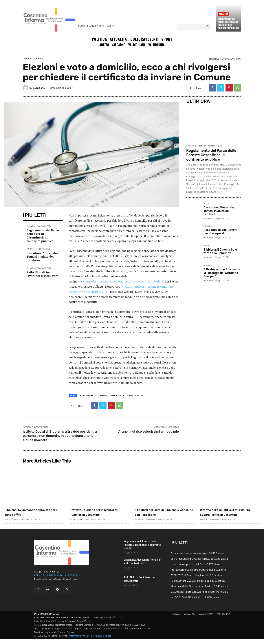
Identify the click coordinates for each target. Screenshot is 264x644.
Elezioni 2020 (117, 395)
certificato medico (88, 395)
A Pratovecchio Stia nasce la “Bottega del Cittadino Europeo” (222, 273)
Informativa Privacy (79, 641)
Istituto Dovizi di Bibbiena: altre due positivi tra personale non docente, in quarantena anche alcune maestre (60, 436)
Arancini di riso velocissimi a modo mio (149, 432)
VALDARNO (190, 619)
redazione (39, 88)
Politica (40, 59)
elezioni (104, 395)
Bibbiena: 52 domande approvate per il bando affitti (32, 512)
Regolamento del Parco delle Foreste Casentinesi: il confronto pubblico (228, 23)
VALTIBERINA (223, 619)
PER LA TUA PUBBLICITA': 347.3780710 (57, 580)
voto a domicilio (135, 395)
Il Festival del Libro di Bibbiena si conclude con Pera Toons (164, 512)
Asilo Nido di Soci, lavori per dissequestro (43, 274)
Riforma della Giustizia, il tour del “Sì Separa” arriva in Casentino (228, 514)
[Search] (208, 27)
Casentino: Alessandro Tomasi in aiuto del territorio (42, 256)
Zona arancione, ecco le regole (189, 558)
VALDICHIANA (206, 619)
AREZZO (176, 619)
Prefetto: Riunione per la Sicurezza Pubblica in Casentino (93, 514)
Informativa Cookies (101, 641)
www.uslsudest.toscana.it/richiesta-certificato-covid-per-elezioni (121, 281)
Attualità (223, 14)
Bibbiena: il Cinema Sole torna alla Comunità (220, 251)
